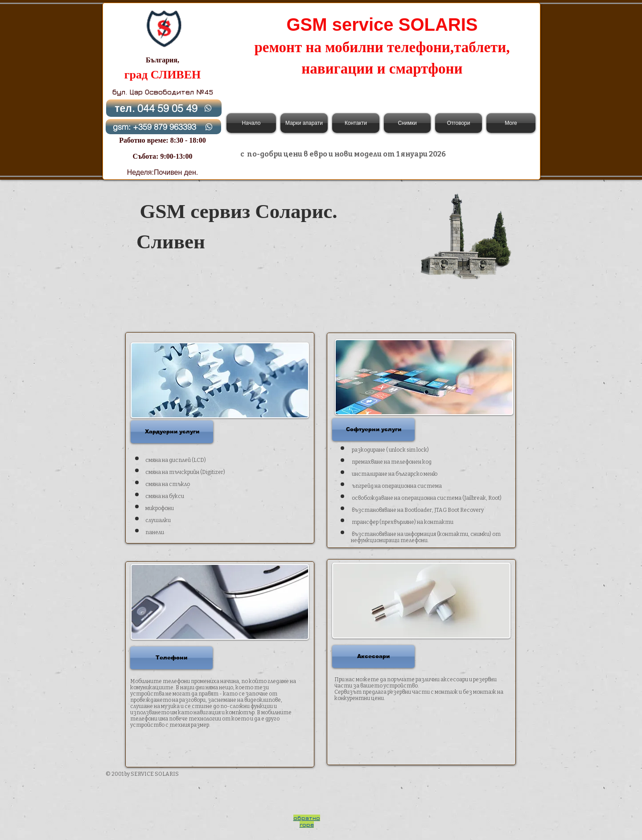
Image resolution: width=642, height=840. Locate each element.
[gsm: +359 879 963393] (163, 127)
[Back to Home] (164, 28)
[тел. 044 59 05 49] (164, 108)
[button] (172, 432)
